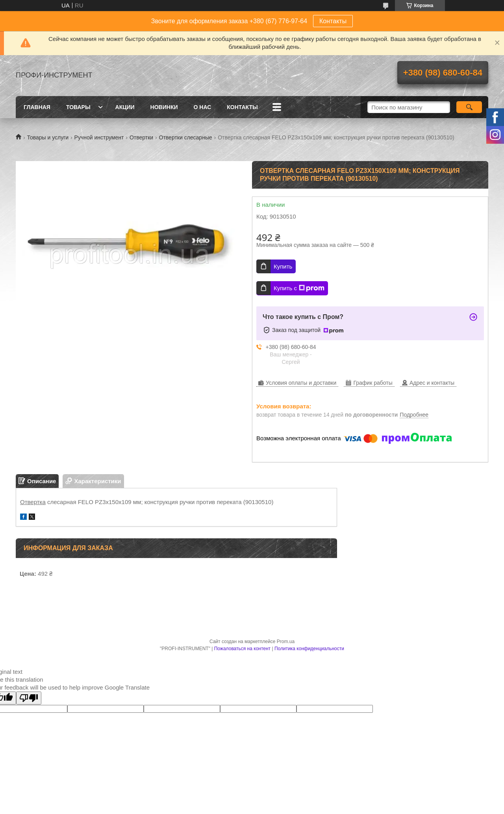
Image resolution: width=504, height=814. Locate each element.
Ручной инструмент (99, 137)
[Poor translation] (29, 698)
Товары (78, 107)
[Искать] (469, 107)
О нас (203, 107)
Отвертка (33, 502)
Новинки (164, 107)
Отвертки (141, 137)
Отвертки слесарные (186, 137)
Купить (283, 266)
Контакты (333, 21)
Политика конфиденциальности (309, 649)
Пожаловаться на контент (242, 649)
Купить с (299, 288)
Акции (125, 107)
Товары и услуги (48, 137)
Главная (37, 107)
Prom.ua (286, 642)
